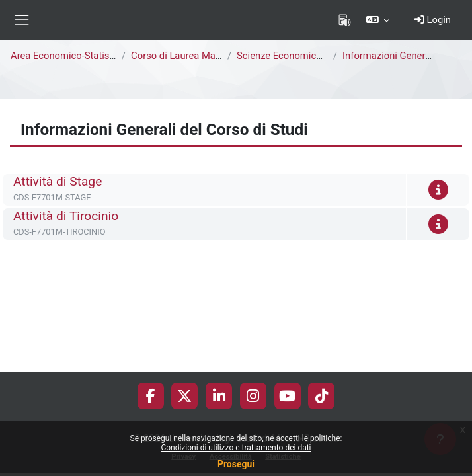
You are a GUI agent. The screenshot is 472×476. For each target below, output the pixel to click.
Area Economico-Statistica (68, 56)
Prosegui (236, 464)
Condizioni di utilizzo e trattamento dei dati (236, 448)
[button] (377, 20)
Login (433, 20)
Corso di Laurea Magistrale (189, 56)
